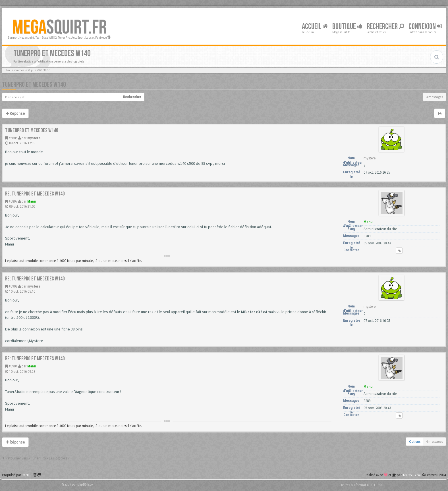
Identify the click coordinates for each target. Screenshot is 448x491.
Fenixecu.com (412, 475)
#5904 (13, 366)
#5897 (13, 201)
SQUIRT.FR (59, 28)
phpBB (26, 475)
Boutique (347, 27)
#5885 (13, 138)
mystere (34, 138)
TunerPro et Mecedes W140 (34, 85)
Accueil (315, 27)
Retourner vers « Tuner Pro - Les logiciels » (36, 458)
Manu (32, 201)
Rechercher (385, 27)
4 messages (434, 97)
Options (415, 441)
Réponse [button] (15, 113)
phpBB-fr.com (86, 484)
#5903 (13, 286)
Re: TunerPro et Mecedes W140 (35, 194)
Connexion (425, 27)
